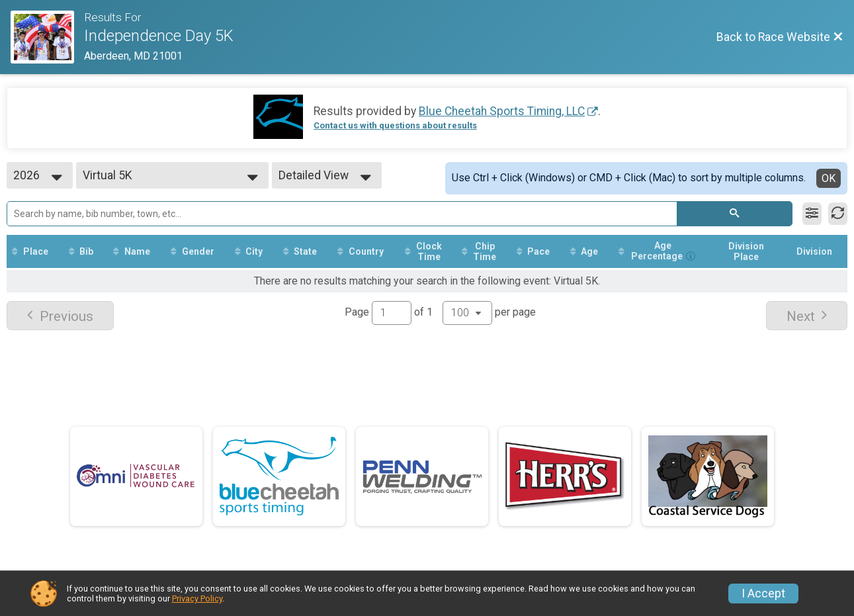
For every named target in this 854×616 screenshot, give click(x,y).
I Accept (763, 594)
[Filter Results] (812, 214)
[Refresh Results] (838, 214)
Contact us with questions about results (395, 125)
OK (829, 178)
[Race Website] (47, 37)
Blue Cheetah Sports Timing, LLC (502, 111)
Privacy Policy (197, 598)
